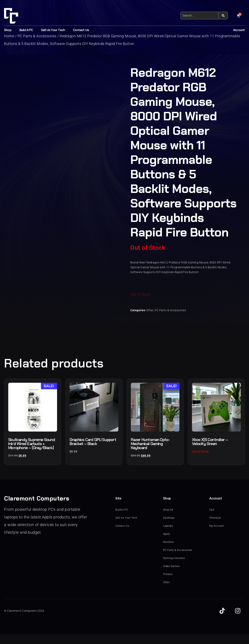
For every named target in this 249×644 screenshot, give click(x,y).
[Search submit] (223, 16)
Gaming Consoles (175, 568)
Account (239, 30)
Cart (212, 520)
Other (150, 310)
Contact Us (81, 30)
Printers (168, 584)
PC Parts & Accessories (170, 310)
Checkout (216, 528)
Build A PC (26, 30)
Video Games (172, 576)
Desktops (169, 528)
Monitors (169, 552)
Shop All (169, 520)
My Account (217, 536)
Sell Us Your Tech (53, 30)
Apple (167, 544)
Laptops (169, 536)
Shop (8, 30)
